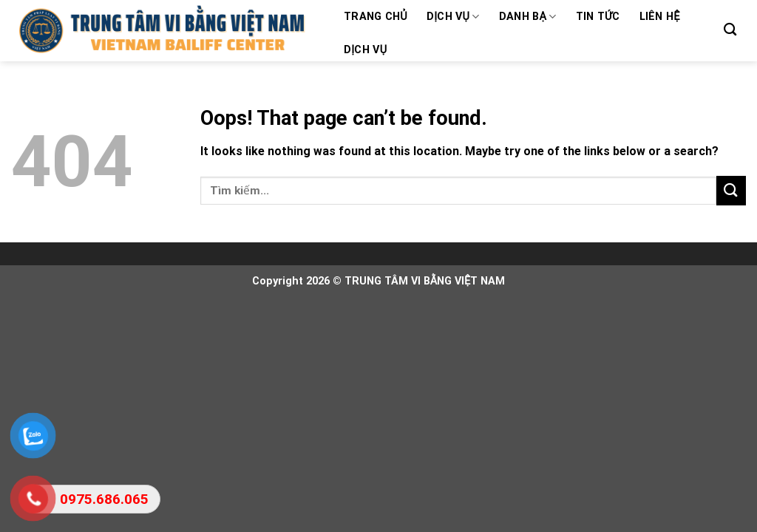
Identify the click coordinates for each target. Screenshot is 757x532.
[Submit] (731, 190)
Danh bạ (528, 17)
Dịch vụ (453, 17)
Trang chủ (376, 17)
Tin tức (598, 17)
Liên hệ (660, 17)
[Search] (730, 30)
